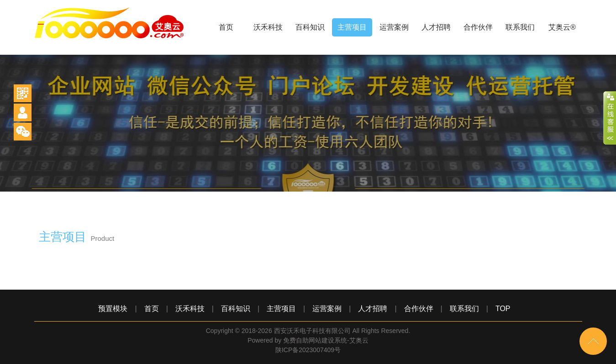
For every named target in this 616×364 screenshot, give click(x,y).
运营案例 (394, 27)
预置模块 (113, 309)
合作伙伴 (478, 27)
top (593, 341)
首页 (226, 27)
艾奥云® (562, 27)
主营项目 (352, 27)
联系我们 (520, 27)
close (610, 118)
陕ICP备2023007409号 (308, 350)
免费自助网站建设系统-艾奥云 (326, 340)
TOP (503, 309)
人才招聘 (436, 27)
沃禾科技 (268, 27)
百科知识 (310, 27)
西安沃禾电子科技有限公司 (312, 331)
